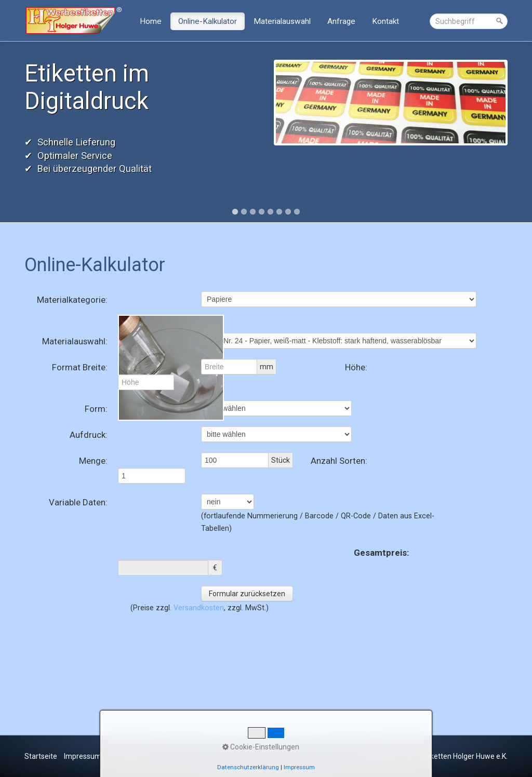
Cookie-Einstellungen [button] (261, 747)
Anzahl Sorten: (339, 461)
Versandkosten (199, 608)
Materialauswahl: (75, 341)
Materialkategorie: (72, 300)
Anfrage (341, 21)
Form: (96, 409)
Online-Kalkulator (208, 21)
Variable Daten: (78, 502)
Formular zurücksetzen (247, 594)
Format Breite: (80, 367)
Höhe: (356, 367)
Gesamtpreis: (381, 553)
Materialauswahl (282, 21)
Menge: (93, 461)
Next (518, 131)
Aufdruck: (89, 435)
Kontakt (385, 21)
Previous (14, 131)
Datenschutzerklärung (248, 767)
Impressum (83, 756)
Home (151, 21)
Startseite (41, 756)
